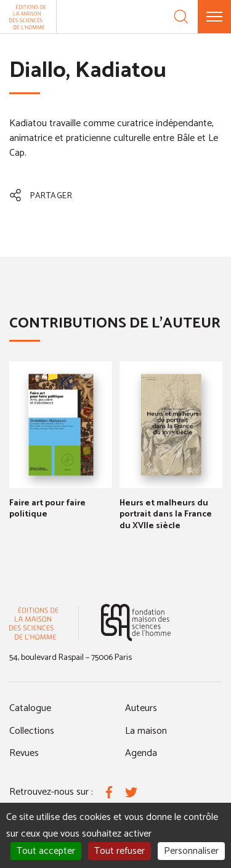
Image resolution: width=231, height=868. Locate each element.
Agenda (141, 753)
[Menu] (214, 17)
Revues (24, 753)
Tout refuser (120, 851)
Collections (32, 731)
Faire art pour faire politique (47, 509)
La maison (146, 731)
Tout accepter (46, 851)
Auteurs (141, 708)
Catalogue (30, 708)
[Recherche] (181, 17)
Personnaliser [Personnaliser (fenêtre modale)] (191, 851)
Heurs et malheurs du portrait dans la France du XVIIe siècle (166, 514)
